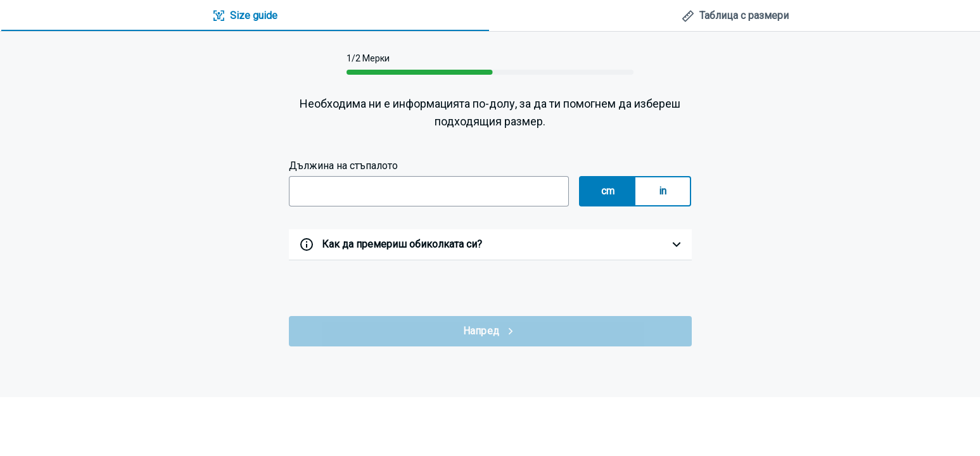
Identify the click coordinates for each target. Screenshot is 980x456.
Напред (490, 331)
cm (608, 191)
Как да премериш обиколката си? (402, 244)
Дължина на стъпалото (343, 166)
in (663, 191)
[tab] (245, 16)
